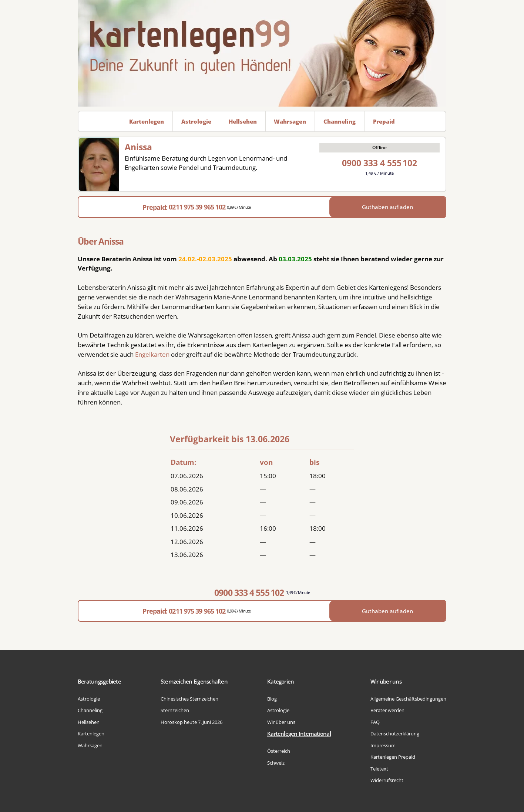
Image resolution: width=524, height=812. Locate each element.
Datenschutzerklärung (395, 734)
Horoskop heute (192, 722)
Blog (272, 699)
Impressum (383, 745)
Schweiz (276, 763)
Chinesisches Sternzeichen (189, 699)
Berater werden (387, 710)
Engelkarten (152, 354)
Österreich (279, 751)
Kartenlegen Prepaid (393, 757)
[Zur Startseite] (262, 53)
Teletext (379, 769)
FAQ (375, 722)
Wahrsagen (90, 745)
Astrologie (89, 699)
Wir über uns (281, 722)
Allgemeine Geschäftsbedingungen (408, 699)
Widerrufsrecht (387, 780)
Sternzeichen (175, 710)
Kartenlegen (91, 734)
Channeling (90, 710)
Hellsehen (89, 722)
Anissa (138, 147)
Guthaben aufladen (387, 207)
